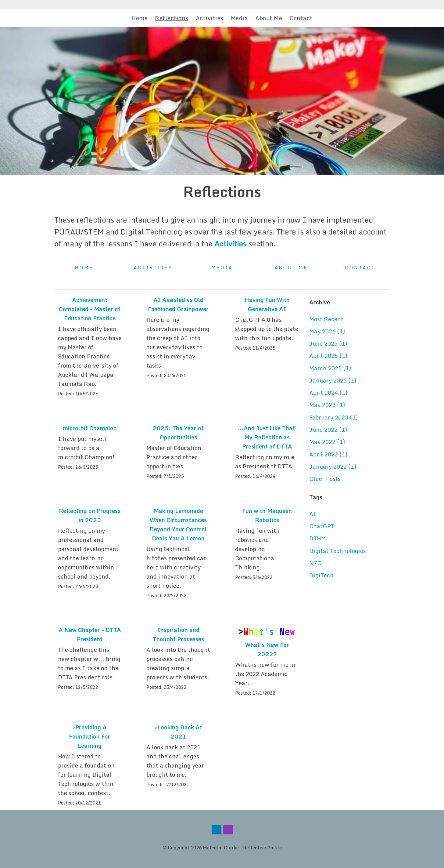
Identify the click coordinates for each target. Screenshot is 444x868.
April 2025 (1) (328, 356)
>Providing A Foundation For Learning (90, 736)
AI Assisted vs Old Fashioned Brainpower (178, 304)
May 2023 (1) (327, 405)
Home (140, 18)
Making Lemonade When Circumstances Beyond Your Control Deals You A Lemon (178, 525)
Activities (210, 18)
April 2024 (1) (328, 393)
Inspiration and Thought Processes (178, 634)
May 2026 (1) (327, 331)
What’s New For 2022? (267, 649)
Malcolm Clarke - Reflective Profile (242, 848)
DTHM (318, 538)
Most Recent (326, 319)
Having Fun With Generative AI (267, 304)
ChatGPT (322, 526)
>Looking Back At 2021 (178, 732)
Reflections (172, 18)
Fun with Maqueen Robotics (267, 515)
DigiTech (321, 575)
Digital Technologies (338, 551)
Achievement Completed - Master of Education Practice (90, 309)
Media (240, 18)
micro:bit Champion (90, 428)
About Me (269, 18)
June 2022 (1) (328, 430)
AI (313, 514)
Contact (301, 18)
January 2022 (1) (333, 467)
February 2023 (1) (333, 417)
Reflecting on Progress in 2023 (90, 515)
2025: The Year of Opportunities (178, 433)
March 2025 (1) (330, 368)
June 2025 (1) (328, 343)
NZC (315, 563)
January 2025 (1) (333, 380)
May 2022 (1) (327, 442)
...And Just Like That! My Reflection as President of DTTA (267, 437)
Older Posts (325, 479)
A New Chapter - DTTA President (90, 634)
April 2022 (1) (328, 454)
